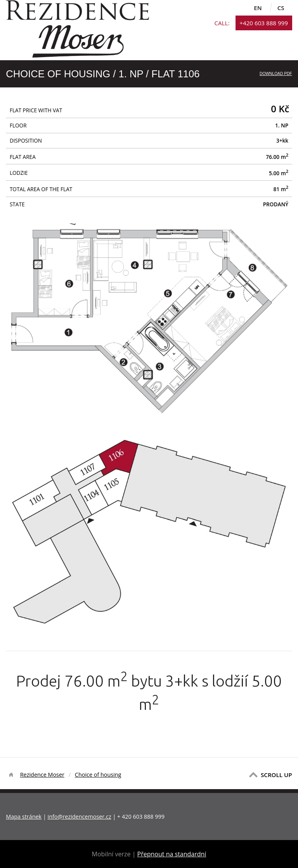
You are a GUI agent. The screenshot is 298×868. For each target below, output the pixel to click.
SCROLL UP (276, 775)
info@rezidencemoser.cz (80, 817)
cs (281, 8)
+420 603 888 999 (264, 23)
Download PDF (276, 74)
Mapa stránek (24, 817)
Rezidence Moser (42, 775)
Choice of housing (98, 775)
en (258, 8)
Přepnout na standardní (172, 854)
